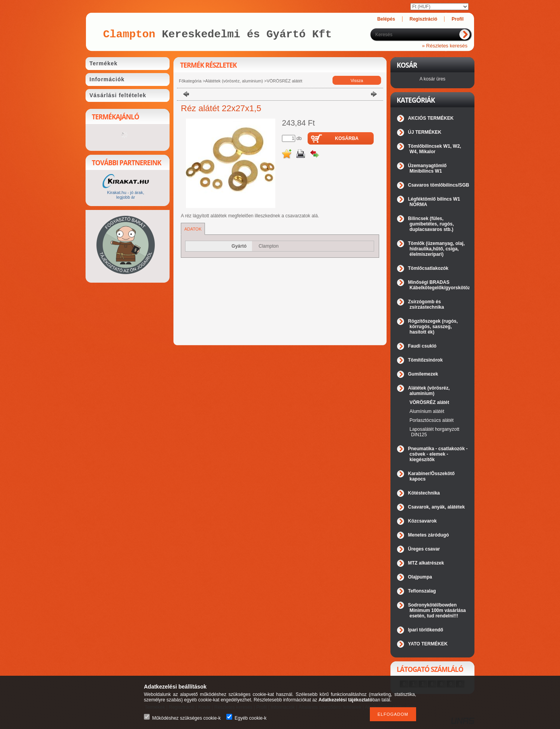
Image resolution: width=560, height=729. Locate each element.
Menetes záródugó (428, 535)
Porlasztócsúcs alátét (431, 420)
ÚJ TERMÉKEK (425, 132)
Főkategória (190, 81)
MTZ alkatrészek (426, 563)
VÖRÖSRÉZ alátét (285, 81)
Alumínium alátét (427, 411)
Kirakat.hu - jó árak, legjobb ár (125, 195)
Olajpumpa (420, 577)
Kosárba (347, 138)
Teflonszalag (422, 591)
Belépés (386, 19)
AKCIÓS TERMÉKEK (431, 118)
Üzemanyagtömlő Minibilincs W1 (427, 168)
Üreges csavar (424, 549)
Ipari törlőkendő (426, 630)
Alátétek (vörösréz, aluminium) (234, 81)
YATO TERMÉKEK (428, 644)
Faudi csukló (422, 346)
